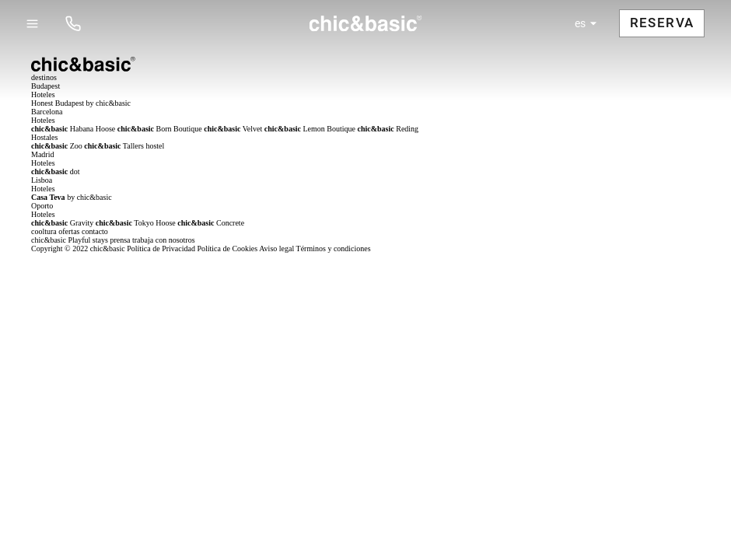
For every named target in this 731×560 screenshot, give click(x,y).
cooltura (44, 231)
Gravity (62, 223)
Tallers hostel (124, 146)
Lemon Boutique (310, 129)
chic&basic (49, 240)
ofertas (69, 231)
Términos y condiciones (334, 248)
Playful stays (87, 240)
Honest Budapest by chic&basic (81, 103)
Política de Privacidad (161, 248)
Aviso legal (276, 248)
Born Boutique (160, 129)
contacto (95, 231)
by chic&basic (72, 197)
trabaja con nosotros (164, 240)
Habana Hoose (73, 129)
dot (56, 171)
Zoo (57, 146)
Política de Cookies (227, 248)
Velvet (233, 129)
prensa (120, 240)
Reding (388, 129)
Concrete (211, 223)
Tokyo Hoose (136, 223)
